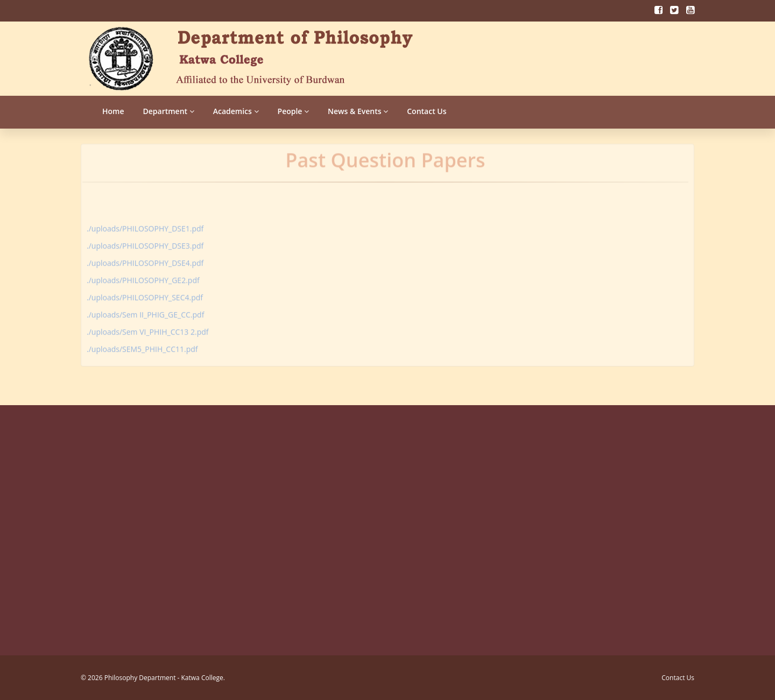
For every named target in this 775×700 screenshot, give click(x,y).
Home (113, 111)
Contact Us (427, 111)
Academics (236, 111)
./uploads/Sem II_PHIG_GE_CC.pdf (145, 312)
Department (169, 111)
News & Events (358, 111)
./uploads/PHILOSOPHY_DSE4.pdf (145, 260)
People (294, 111)
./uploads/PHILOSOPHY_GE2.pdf (143, 277)
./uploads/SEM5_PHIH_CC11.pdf (142, 346)
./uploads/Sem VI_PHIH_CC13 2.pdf (148, 329)
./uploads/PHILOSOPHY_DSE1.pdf (145, 226)
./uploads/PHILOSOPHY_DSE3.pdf (145, 243)
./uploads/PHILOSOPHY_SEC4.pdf (145, 295)
